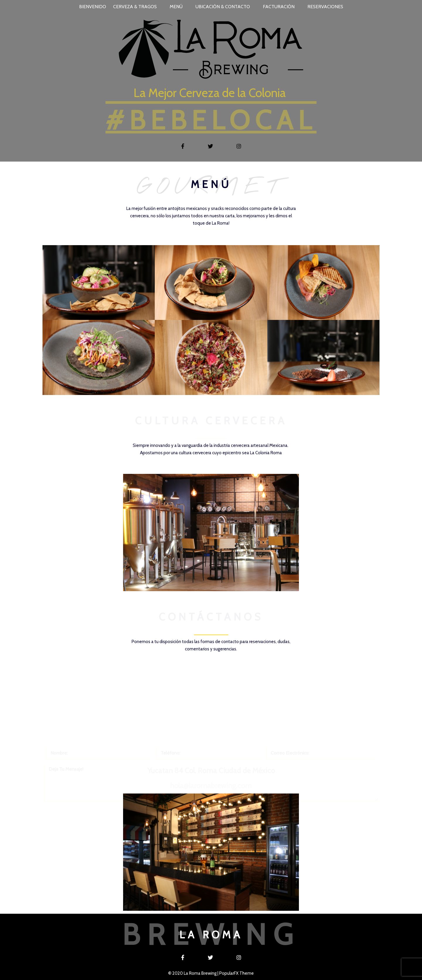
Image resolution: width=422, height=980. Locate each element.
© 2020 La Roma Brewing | (194, 973)
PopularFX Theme (236, 973)
